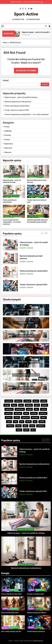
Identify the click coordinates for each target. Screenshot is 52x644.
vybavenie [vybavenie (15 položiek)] (10, 426)
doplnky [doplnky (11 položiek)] (44, 401)
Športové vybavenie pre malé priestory (18, 102)
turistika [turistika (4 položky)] (42, 422)
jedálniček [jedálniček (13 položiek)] (29, 405)
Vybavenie (8, 152)
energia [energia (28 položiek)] (7, 405)
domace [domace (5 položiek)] (36, 401)
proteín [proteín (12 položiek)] (17, 418)
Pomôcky (8, 135)
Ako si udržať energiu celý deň (11, 631)
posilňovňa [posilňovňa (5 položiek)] (43, 413)
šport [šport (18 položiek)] (33, 430)
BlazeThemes (38, 641)
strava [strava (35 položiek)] (9, 422)
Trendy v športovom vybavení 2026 (17, 110)
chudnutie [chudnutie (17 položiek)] (27, 401)
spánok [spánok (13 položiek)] (44, 418)
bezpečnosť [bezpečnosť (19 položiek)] (9, 401)
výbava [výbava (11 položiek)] (18, 426)
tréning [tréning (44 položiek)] (28, 422)
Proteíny (7, 140)
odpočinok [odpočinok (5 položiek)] (8, 413)
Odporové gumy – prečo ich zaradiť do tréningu (27, 2)
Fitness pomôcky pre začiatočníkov (17, 106)
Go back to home (26, 71)
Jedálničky (8, 131)
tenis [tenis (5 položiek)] (22, 422)
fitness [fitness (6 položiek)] (14, 405)
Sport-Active (26, 14)
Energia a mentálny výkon (36, 594)
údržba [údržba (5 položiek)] (26, 430)
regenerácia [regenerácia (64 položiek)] (25, 418)
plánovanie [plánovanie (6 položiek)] (18, 413)
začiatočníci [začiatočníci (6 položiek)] (41, 426)
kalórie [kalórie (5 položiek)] (37, 405)
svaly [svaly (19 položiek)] (15, 422)
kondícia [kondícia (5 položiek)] (44, 405)
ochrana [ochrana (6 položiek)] (44, 409)
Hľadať (6, 80)
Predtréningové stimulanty (36, 631)
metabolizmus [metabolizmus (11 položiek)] (20, 409)
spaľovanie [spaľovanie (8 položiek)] (35, 418)
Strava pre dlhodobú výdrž (10, 613)
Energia (7, 127)
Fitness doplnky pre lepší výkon (12, 594)
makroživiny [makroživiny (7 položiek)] (9, 409)
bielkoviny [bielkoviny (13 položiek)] (18, 401)
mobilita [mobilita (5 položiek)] (29, 409)
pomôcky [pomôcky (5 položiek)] (34, 413)
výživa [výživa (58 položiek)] (32, 426)
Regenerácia (9, 144)
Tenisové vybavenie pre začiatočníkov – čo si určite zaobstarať (27, 114)
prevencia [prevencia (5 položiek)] (9, 418)
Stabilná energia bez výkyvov (37, 613)
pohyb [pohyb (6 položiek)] (26, 413)
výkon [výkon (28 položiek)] (25, 426)
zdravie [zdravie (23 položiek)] (19, 430)
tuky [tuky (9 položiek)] (35, 422)
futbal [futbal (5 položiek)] (21, 405)
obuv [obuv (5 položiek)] (36, 409)
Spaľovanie (8, 148)
